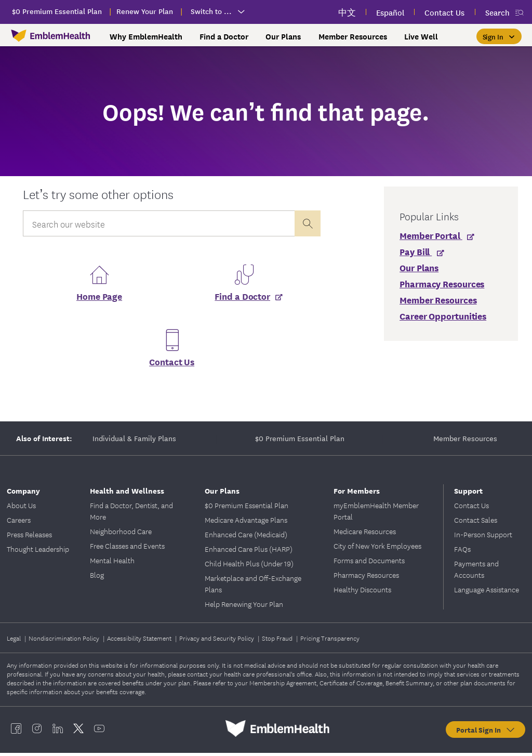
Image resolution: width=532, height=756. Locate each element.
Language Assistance (487, 592)
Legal (15, 641)
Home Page (99, 299)
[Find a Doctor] (244, 299)
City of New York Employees (377, 549)
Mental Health (112, 563)
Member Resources (353, 36)
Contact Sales (476, 523)
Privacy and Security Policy (217, 641)
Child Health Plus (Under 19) (249, 566)
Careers (19, 523)
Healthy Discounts (362, 592)
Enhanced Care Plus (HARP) (249, 552)
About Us (21, 508)
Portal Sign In (486, 733)
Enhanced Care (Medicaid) (246, 537)
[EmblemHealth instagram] (37, 732)
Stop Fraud (278, 641)
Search (497, 12)
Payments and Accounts (476, 572)
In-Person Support (483, 537)
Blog (97, 578)
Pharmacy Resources (366, 578)
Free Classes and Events (127, 549)
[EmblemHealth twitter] (78, 732)
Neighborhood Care (121, 534)
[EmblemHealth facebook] (16, 732)
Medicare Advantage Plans (246, 523)
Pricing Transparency (330, 641)
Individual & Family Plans (134, 441)
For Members (357, 493)
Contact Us (172, 364)
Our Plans (283, 36)
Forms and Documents (369, 563)
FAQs (462, 552)
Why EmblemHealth (146, 36)
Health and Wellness (127, 493)
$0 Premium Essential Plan (300, 441)
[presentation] (308, 223)
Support (468, 493)
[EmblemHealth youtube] (99, 732)
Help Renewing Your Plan (244, 607)
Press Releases (29, 537)
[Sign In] (499, 36)
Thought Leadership (38, 552)
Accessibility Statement (140, 641)
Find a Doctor (224, 36)
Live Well (421, 36)
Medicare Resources (365, 534)
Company (23, 493)
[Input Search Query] (159, 223)
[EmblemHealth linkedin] (58, 732)
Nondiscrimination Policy (65, 641)
